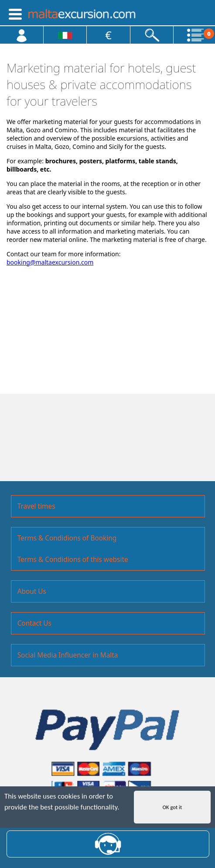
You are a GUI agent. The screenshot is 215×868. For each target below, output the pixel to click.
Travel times (36, 506)
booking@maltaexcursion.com (50, 262)
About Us (32, 591)
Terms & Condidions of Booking (67, 538)
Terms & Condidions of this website (73, 560)
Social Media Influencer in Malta (68, 655)
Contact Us (34, 623)
